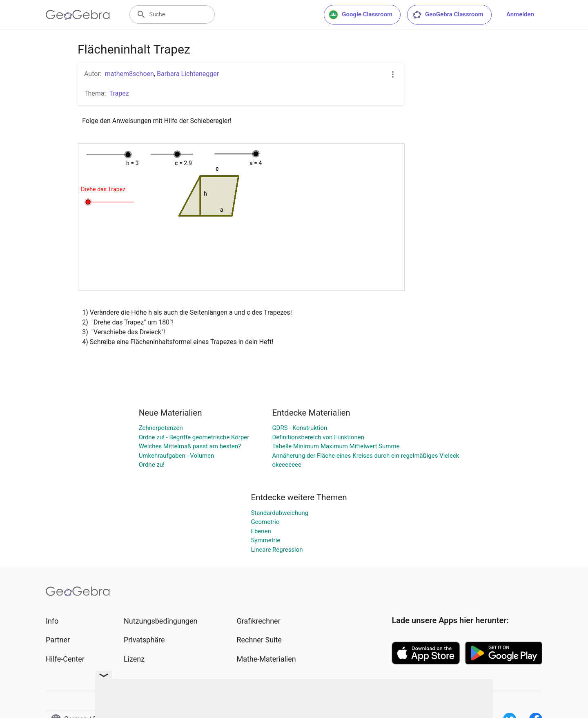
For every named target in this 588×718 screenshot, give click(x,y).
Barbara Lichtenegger (188, 74)
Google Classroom (361, 15)
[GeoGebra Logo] (78, 15)
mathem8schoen (129, 74)
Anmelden (520, 14)
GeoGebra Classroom (448, 15)
